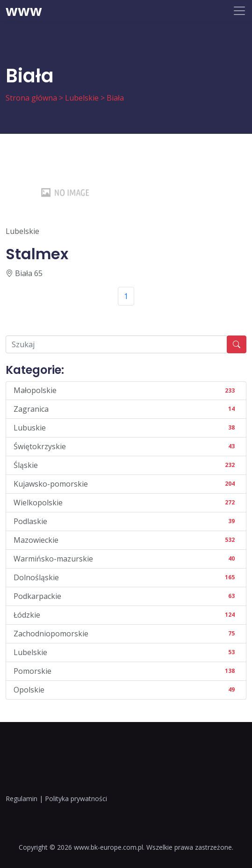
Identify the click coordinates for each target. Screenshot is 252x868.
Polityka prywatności (76, 799)
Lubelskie (82, 98)
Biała (115, 98)
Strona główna (31, 98)
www (24, 11)
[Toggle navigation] (239, 11)
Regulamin (22, 799)
